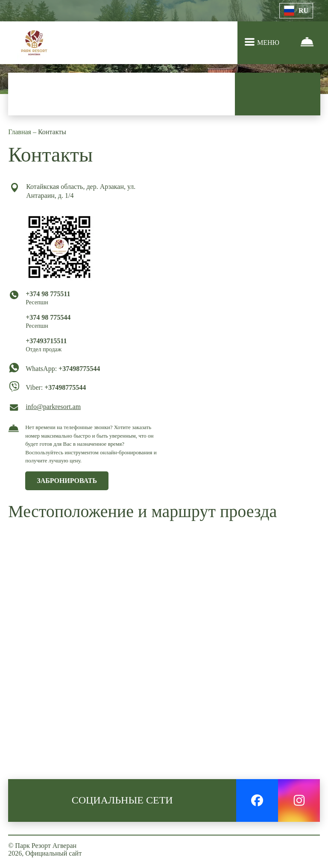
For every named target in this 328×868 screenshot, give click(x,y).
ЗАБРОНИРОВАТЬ (67, 481)
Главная (20, 132)
